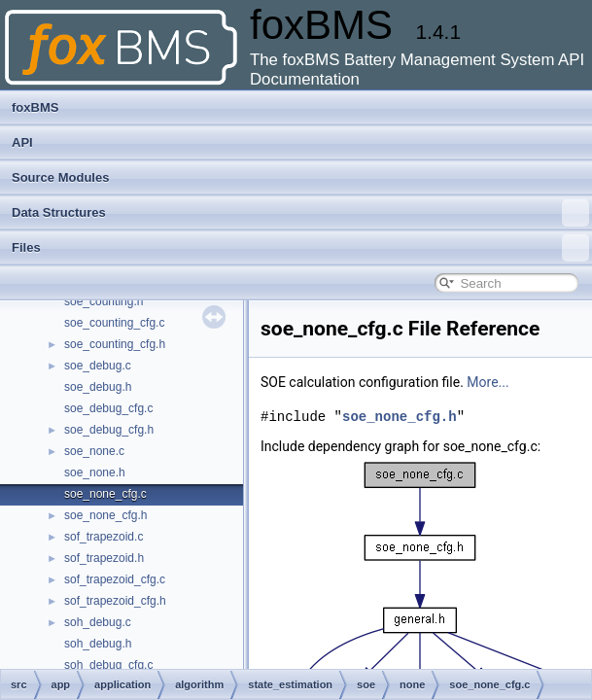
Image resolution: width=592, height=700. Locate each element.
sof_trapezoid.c (104, 537)
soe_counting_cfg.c (114, 323)
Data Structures (300, 213)
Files (300, 248)
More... (488, 382)
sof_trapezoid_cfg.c (115, 579)
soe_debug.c (98, 366)
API (22, 142)
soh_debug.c (98, 622)
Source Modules (60, 177)
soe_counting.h (104, 301)
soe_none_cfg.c (105, 494)
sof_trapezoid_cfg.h (115, 601)
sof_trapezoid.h (104, 558)
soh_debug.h (98, 644)
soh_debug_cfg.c (108, 665)
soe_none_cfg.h (105, 515)
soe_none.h (95, 472)
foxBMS (35, 107)
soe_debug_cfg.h (109, 430)
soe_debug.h (98, 387)
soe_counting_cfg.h (115, 344)
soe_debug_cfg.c (108, 408)
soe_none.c (94, 451)
